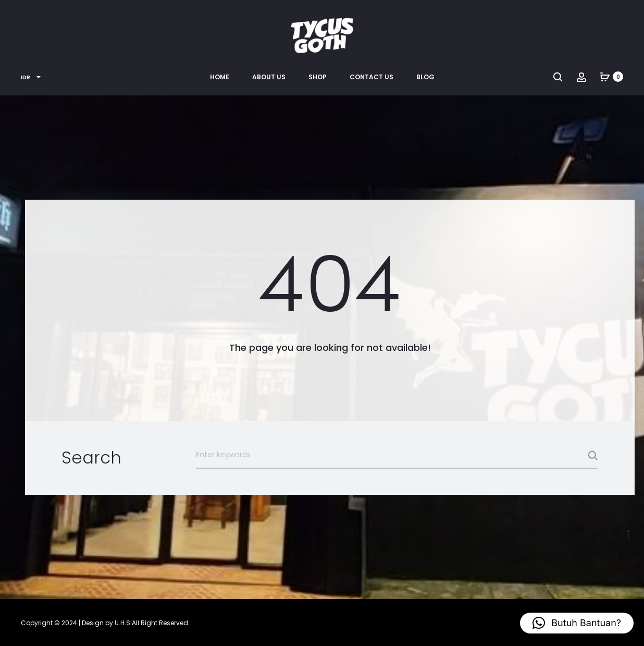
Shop (318, 77)
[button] (577, 623)
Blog (425, 77)
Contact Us (371, 77)
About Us (269, 77)
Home (220, 77)
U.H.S (122, 623)
